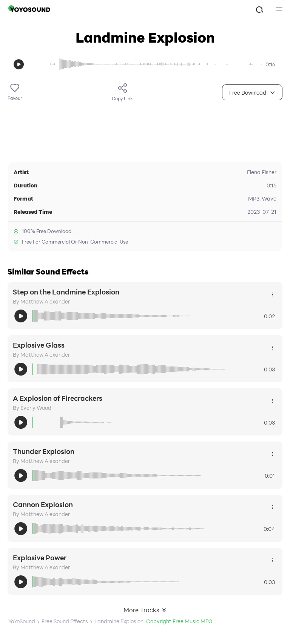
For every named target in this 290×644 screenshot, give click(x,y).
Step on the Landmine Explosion (66, 292)
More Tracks (145, 610)
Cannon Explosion (43, 504)
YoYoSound (22, 621)
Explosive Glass (39, 345)
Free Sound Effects (65, 621)
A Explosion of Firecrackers (58, 398)
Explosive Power (40, 558)
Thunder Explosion (44, 451)
